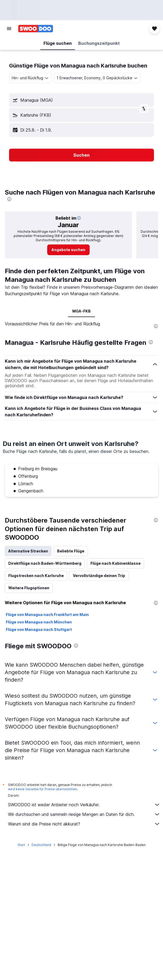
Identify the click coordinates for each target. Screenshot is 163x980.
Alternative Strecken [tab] (28, 551)
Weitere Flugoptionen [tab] (29, 588)
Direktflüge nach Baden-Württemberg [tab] (45, 563)
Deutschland (41, 845)
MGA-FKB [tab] (81, 311)
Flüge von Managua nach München (39, 622)
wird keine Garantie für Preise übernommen (43, 789)
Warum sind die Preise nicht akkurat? (84, 824)
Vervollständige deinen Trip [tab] (99, 576)
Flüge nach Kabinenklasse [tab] (116, 563)
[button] (9, 29)
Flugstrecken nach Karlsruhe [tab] (36, 576)
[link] (68, 250)
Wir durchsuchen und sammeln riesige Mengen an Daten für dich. (84, 814)
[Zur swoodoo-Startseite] (36, 29)
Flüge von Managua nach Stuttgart (39, 629)
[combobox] (30, 78)
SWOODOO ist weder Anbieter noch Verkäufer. (84, 805)
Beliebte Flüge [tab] (71, 551)
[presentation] (9, 199)
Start (21, 845)
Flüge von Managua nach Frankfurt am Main (47, 615)
